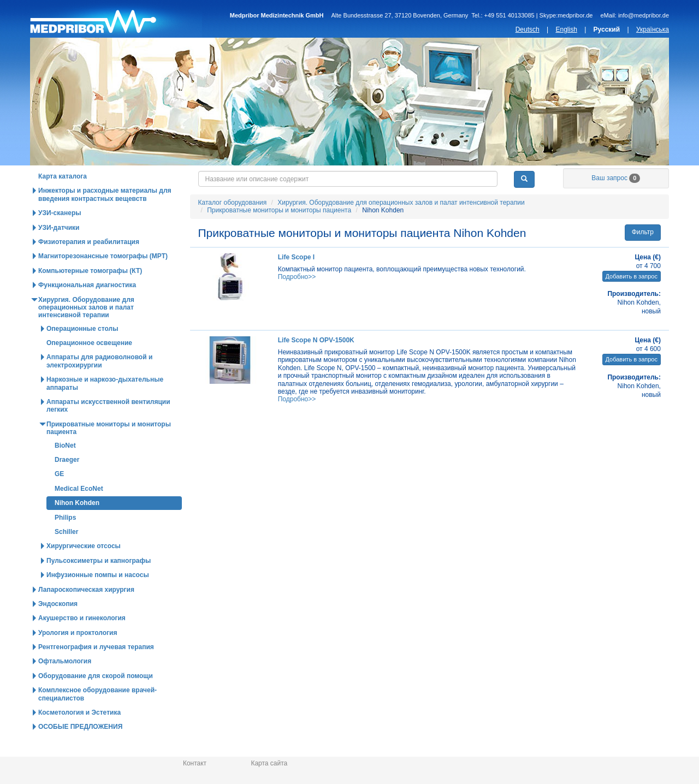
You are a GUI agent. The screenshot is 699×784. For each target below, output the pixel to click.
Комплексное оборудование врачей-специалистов (97, 717)
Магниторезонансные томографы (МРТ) (103, 279)
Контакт (195, 763)
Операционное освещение (89, 366)
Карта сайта (269, 763)
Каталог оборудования (104, 177)
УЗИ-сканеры (60, 236)
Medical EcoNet (79, 512)
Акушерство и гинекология (82, 641)
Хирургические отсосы (84, 569)
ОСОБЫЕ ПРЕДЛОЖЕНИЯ (80, 750)
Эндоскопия (58, 627)
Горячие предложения (232, 177)
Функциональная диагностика (87, 308)
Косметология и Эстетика (79, 735)
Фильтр (643, 255)
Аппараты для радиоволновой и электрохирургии (99, 384)
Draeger (67, 483)
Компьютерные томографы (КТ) (90, 294)
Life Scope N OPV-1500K (316, 363)
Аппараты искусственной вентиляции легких (108, 429)
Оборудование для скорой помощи (96, 699)
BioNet (65, 468)
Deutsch (528, 29)
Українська (653, 29)
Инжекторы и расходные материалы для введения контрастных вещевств (105, 217)
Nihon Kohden (77, 526)
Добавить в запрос (632, 299)
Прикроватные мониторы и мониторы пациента (279, 233)
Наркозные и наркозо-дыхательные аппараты (105, 406)
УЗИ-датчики (59, 251)
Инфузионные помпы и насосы (98, 598)
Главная (116, 19)
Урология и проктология (78, 656)
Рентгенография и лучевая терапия (96, 670)
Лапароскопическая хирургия (86, 613)
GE (59, 497)
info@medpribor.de (644, 15)
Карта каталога (63, 199)
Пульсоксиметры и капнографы (99, 584)
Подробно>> (297, 300)
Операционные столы (82, 352)
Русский (607, 29)
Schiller (66, 555)
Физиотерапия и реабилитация (89, 265)
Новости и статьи (360, 177)
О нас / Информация (615, 177)
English (566, 29)
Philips (65, 541)
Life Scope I (296, 280)
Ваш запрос (616, 201)
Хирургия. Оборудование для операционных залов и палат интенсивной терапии (401, 225)
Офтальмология (65, 684)
